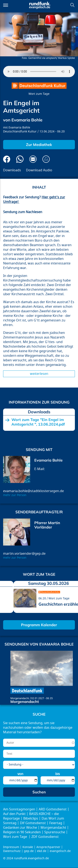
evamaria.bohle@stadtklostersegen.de (33, 491)
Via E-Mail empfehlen (33, 159)
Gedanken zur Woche (20, 828)
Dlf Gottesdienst (33, 823)
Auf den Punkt (14, 814)
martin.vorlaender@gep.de (24, 554)
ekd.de (42, 851)
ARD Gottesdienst (53, 809)
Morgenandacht (20, 698)
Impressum (11, 847)
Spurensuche (55, 832)
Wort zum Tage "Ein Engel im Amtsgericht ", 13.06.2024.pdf (38, 422)
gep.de (29, 851)
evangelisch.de (60, 851)
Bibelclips (31, 819)
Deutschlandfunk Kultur (20, 131)
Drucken (46, 159)
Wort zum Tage (39, 94)
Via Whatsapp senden (20, 159)
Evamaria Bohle (19, 128)
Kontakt (28, 847)
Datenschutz (12, 851)
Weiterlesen (39, 374)
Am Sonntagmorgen (19, 809)
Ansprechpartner (48, 847)
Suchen (72, 5)
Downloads (12, 170)
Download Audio (39, 170)
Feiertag (56, 823)
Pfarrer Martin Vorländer (47, 525)
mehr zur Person (15, 495)
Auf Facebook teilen (7, 159)
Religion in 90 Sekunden (22, 832)
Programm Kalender (39, 625)
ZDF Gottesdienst (45, 837)
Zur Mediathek (39, 145)
